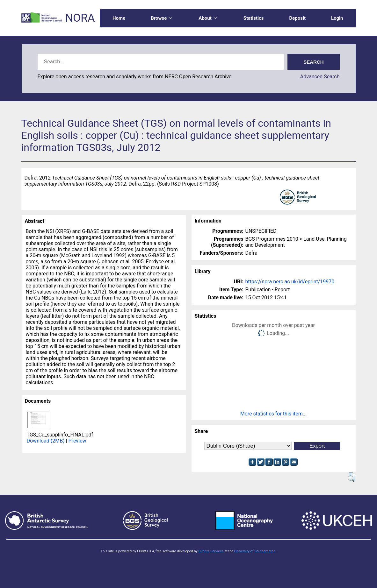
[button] (352, 477)
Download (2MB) (46, 441)
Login (337, 18)
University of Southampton (255, 551)
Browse (162, 18)
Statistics (254, 18)
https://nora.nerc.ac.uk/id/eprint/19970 (290, 282)
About (208, 18)
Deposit (297, 18)
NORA (80, 18)
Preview (77, 441)
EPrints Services (211, 551)
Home (119, 18)
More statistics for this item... (274, 414)
